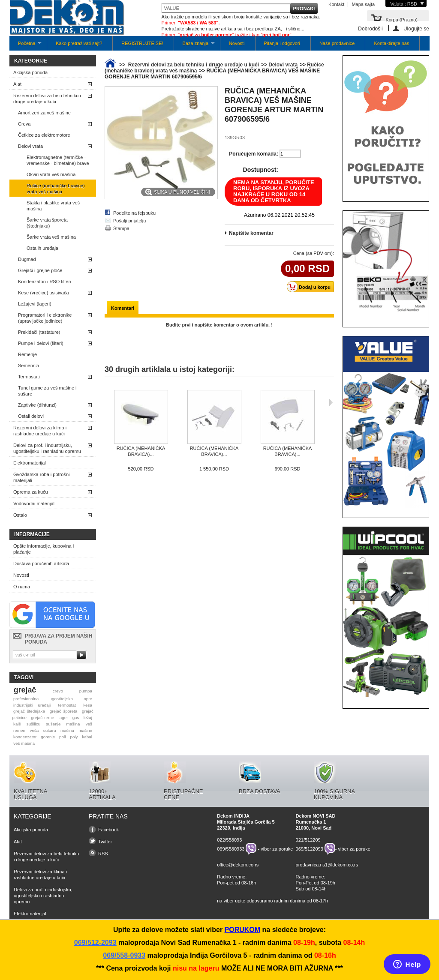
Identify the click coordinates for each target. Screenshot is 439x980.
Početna (26, 46)
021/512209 (308, 840)
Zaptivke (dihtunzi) (37, 405)
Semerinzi (29, 366)
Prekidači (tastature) (39, 332)
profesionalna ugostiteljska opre (53, 699)
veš (89, 724)
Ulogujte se (416, 28)
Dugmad (27, 259)
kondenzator (25, 737)
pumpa (86, 691)
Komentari (123, 308)
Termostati (29, 377)
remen (19, 730)
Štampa (121, 228)
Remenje (27, 354)
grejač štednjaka (29, 711)
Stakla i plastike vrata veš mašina (53, 206)
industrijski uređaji (32, 705)
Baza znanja (194, 46)
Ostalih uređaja (42, 248)
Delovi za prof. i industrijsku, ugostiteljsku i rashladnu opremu (47, 448)
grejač (25, 690)
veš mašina (24, 743)
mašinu (67, 730)
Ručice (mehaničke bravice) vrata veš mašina (56, 189)
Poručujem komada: (254, 154)
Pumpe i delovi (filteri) (41, 343)
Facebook (108, 830)
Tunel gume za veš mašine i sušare (47, 391)
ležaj (88, 718)
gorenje (48, 737)
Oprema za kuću (31, 492)
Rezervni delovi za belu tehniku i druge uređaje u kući (47, 99)
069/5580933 (231, 849)
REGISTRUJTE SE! (142, 43)
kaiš (17, 724)
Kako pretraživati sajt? (79, 43)
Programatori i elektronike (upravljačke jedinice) (45, 318)
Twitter (105, 842)
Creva (24, 124)
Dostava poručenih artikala (41, 563)
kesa (88, 705)
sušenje (53, 724)
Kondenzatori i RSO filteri (45, 282)
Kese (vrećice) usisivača (44, 293)
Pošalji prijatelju (129, 221)
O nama (22, 587)
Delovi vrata (30, 146)
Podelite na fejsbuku (134, 213)
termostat (67, 705)
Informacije (32, 534)
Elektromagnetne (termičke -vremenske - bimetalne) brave (58, 160)
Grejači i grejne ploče (40, 270)
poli (62, 737)
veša (34, 730)
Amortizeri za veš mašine (44, 113)
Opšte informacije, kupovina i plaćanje (44, 549)
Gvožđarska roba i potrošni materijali (41, 477)
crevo (58, 691)
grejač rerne (42, 718)
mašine (85, 730)
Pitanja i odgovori (282, 43)
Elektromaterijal (30, 463)
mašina (73, 724)
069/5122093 (310, 849)
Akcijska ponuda (30, 72)
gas (76, 718)
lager (63, 718)
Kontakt (336, 4)
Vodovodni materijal (34, 503)
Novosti (237, 43)
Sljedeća (331, 402)
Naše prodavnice (337, 43)
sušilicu (33, 724)
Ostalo (20, 515)
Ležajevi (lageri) (35, 304)
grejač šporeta (64, 711)
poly (74, 737)
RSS (103, 854)
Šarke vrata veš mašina (51, 237)
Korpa (401, 19)
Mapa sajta (363, 4)
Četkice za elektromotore (44, 135)
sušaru (50, 730)
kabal (87, 737)
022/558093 (229, 840)
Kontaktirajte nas (391, 43)
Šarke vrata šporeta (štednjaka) (47, 223)
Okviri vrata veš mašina (51, 174)
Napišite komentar (251, 233)
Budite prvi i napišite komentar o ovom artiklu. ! (219, 325)
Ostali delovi (31, 416)
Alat (17, 84)
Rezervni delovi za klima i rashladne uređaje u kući (40, 431)
